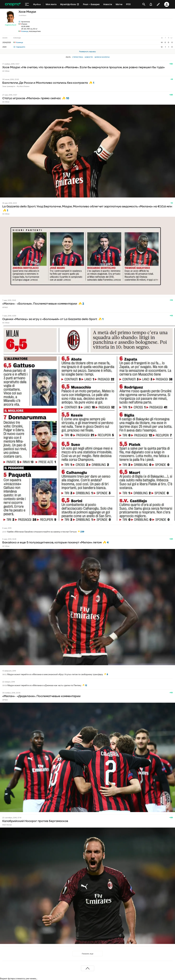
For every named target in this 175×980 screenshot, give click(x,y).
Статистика (78, 57)
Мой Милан (7, 825)
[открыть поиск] (144, 4)
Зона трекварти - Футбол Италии (16, 86)
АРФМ (5, 307)
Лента (68, 57)
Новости (89, 57)
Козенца (25, 31)
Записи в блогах (102, 57)
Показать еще (87, 954)
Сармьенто (19, 47)
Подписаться (11, 25)
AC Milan (6, 71)
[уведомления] (151, 4)
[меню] (27, 4)
